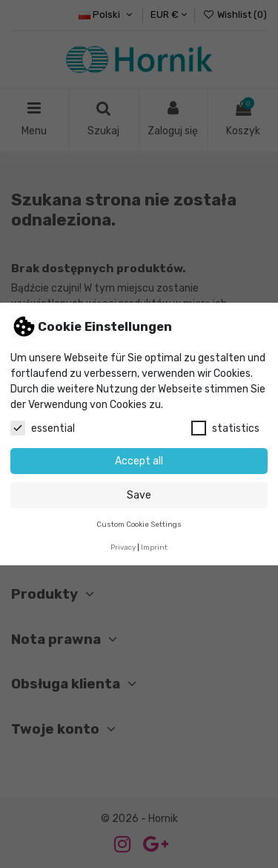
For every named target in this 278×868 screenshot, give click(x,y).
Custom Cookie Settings (139, 524)
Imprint (154, 547)
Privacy (123, 547)
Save (139, 495)
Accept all (139, 461)
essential (43, 428)
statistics (225, 428)
